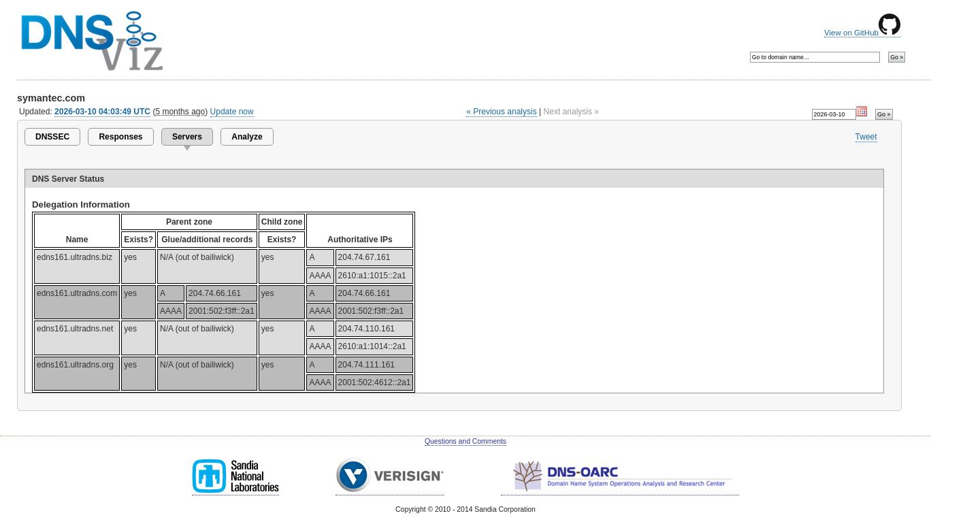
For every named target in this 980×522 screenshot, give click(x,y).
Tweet (866, 137)
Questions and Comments (465, 441)
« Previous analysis (502, 112)
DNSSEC (52, 137)
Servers (187, 137)
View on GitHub (862, 33)
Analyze (247, 137)
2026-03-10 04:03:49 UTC (102, 112)
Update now (232, 112)
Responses (120, 137)
